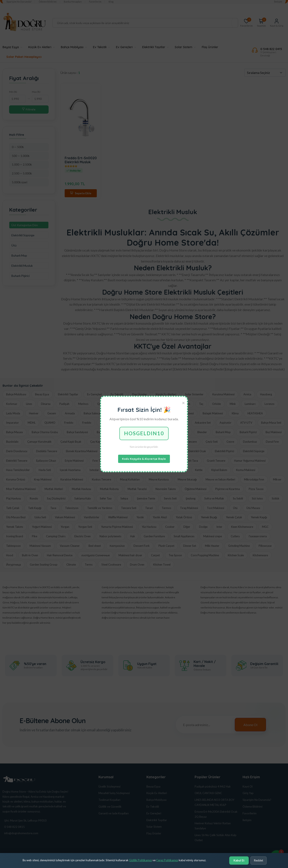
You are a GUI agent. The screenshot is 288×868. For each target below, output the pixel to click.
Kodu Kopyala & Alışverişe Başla (144, 459)
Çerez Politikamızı (167, 860)
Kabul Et (239, 860)
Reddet (259, 860)
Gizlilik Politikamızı (141, 860)
